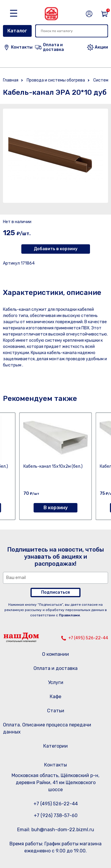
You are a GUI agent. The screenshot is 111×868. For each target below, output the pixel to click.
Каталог (17, 31)
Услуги (56, 682)
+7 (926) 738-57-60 (56, 815)
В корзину (56, 508)
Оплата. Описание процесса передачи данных (47, 728)
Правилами (69, 615)
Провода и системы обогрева (56, 80)
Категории (55, 746)
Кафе (55, 697)
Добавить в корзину (56, 249)
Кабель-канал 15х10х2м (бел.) (53, 466)
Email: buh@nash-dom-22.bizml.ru (56, 830)
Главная (11, 80)
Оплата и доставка (55, 668)
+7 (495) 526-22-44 (88, 638)
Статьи (56, 711)
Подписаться (55, 592)
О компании (55, 654)
